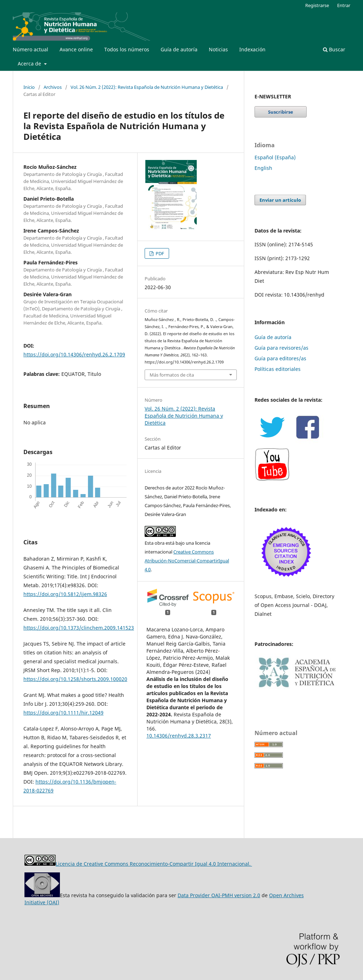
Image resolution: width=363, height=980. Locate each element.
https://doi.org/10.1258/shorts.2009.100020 (75, 679)
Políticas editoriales (278, 369)
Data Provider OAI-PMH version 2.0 (219, 895)
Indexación (252, 49)
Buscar (334, 49)
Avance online (76, 49)
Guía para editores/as (280, 358)
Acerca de (30, 64)
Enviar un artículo (280, 200)
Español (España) (275, 157)
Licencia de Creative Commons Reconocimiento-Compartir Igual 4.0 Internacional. (154, 864)
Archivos (53, 87)
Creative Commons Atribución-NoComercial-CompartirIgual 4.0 (187, 561)
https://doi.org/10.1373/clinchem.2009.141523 (79, 628)
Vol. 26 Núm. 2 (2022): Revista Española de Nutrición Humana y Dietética (147, 87)
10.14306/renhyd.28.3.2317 (179, 736)
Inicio (29, 87)
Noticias (218, 49)
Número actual (30, 49)
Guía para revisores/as (281, 348)
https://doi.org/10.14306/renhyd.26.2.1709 (74, 354)
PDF (159, 253)
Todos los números (127, 49)
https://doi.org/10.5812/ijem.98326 (65, 594)
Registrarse (317, 5)
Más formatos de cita (172, 375)
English (263, 168)
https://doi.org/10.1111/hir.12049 (63, 713)
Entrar (344, 5)
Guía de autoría (179, 49)
